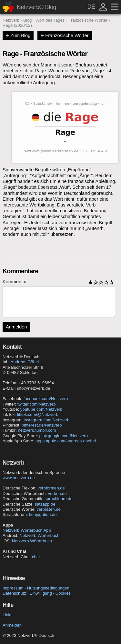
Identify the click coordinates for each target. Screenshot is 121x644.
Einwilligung (41, 593)
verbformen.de (51, 488)
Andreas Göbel (25, 362)
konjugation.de (43, 514)
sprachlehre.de (59, 499)
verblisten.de (49, 509)
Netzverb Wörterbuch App (27, 530)
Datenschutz (14, 593)
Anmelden (16, 327)
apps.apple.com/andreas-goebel (66, 441)
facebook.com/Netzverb (46, 399)
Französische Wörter (65, 35)
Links (8, 615)
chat (36, 557)
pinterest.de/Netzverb (42, 425)
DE (91, 7)
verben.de (57, 493)
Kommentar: (15, 282)
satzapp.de (45, 504)
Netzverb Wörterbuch (39, 535)
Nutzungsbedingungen (48, 588)
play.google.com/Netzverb (64, 436)
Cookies (63, 593)
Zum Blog (18, 35)
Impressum (13, 588)
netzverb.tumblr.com (37, 430)
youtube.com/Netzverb (41, 409)
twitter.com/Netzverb (37, 404)
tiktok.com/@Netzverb (38, 414)
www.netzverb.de (19, 478)
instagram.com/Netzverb (47, 420)
